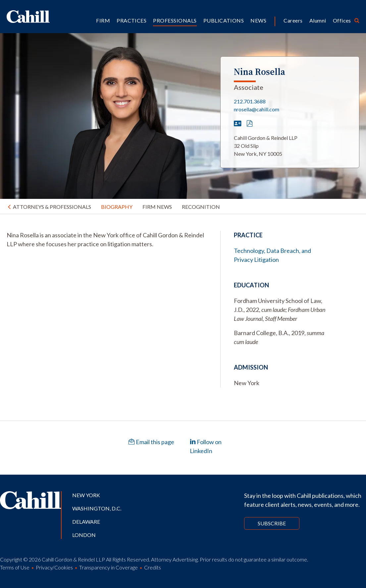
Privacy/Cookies (54, 567)
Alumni (318, 20)
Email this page (151, 442)
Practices (131, 20)
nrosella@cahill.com (257, 109)
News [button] (258, 20)
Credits (153, 567)
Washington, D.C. (97, 508)
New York (86, 495)
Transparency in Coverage (108, 567)
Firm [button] (103, 20)
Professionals (175, 20)
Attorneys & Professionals (52, 207)
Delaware (86, 522)
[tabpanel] (107, 240)
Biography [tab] (117, 207)
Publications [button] (224, 20)
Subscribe (272, 523)
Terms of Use (15, 567)
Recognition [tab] (201, 207)
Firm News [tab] (157, 207)
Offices (342, 20)
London (84, 535)
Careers (293, 20)
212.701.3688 (250, 101)
